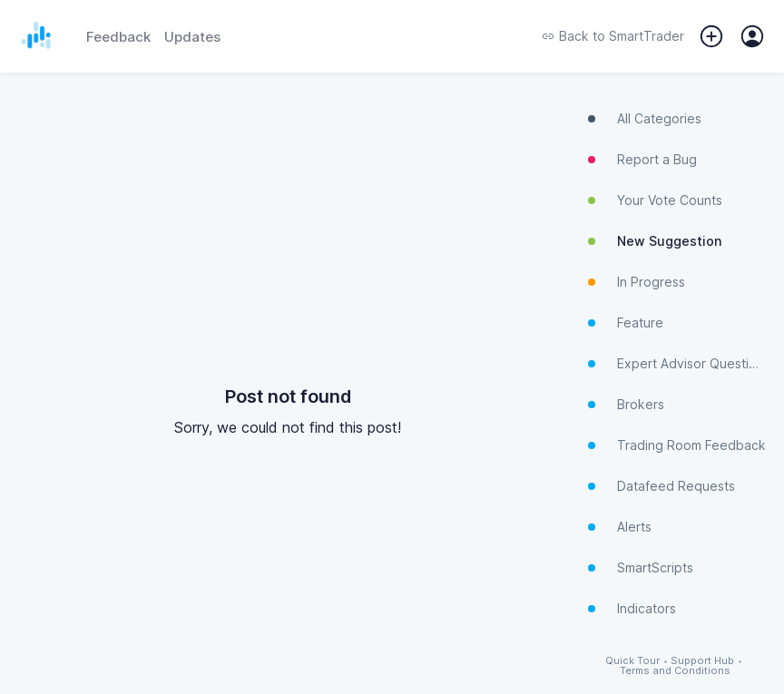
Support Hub (702, 661)
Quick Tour (632, 661)
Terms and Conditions (675, 671)
